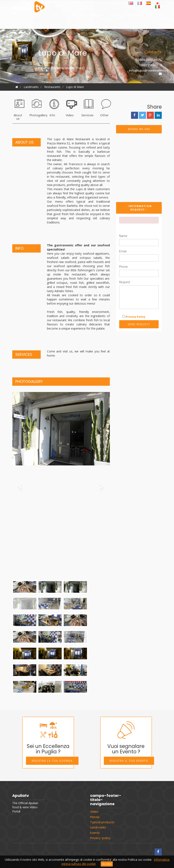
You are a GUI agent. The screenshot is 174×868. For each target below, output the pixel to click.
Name (123, 236)
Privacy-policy (100, 838)
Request (125, 282)
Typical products (92, 16)
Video (55, 16)
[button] (20, 486)
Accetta (107, 864)
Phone (123, 267)
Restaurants (52, 87)
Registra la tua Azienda (52, 761)
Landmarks (134, 16)
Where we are (139, 129)
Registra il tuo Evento (129, 761)
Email (123, 251)
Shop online (156, 16)
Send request (139, 324)
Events (56, 25)
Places (70, 16)
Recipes (115, 16)
